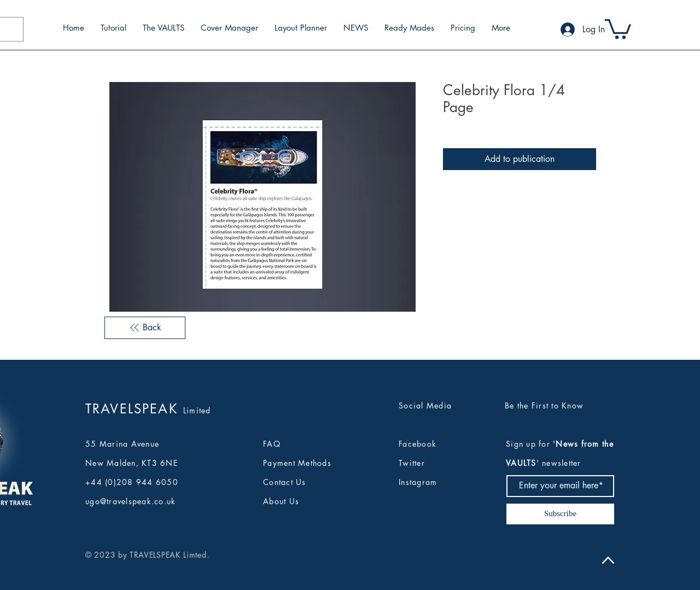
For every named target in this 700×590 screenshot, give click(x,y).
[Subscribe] (560, 514)
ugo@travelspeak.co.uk (130, 501)
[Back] (145, 328)
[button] (618, 28)
